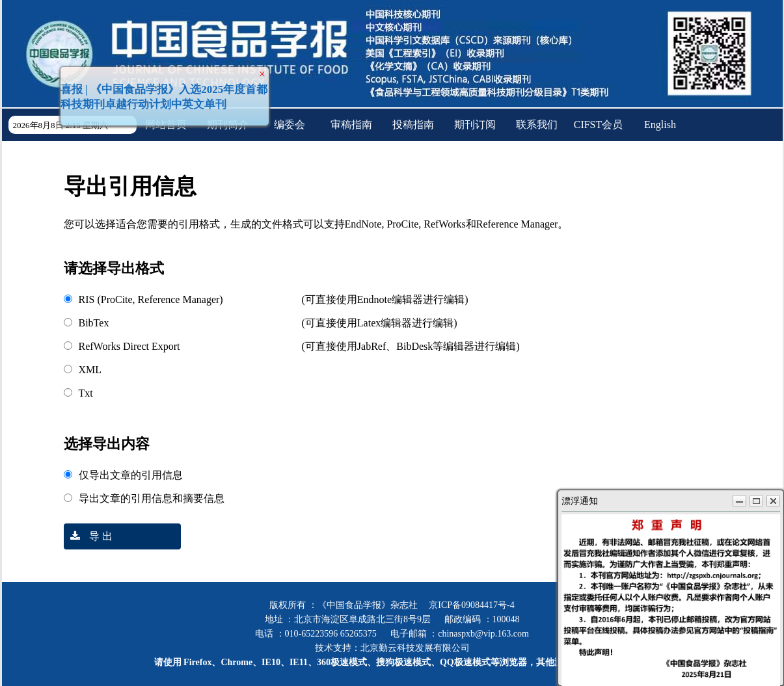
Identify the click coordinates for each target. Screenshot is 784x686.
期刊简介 (228, 125)
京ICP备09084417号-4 (471, 605)
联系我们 (537, 125)
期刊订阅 (475, 125)
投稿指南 (413, 125)
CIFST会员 (599, 125)
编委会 (290, 125)
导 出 (88, 536)
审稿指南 (351, 125)
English (660, 125)
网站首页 (166, 125)
